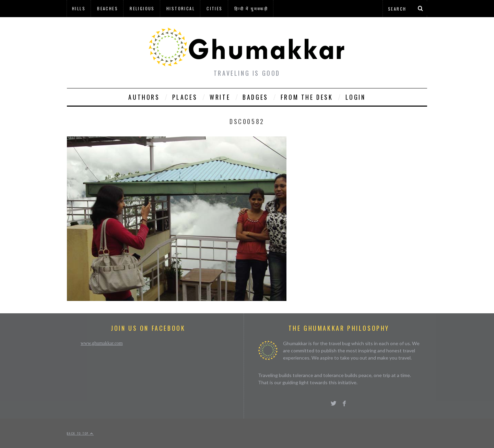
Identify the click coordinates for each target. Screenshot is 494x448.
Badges (255, 97)
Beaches (108, 8)
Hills (79, 8)
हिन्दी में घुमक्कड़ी (251, 8)
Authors (144, 97)
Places (185, 97)
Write (220, 97)
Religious (142, 8)
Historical (181, 8)
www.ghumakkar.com (102, 343)
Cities (214, 8)
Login (356, 97)
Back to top (80, 433)
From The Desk (307, 97)
